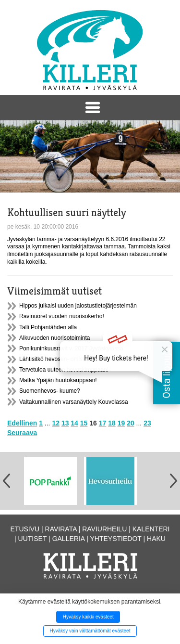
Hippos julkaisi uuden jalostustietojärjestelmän (78, 306)
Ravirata (61, 529)
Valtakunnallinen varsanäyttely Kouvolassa (74, 402)
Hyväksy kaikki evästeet (88, 617)
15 (84, 423)
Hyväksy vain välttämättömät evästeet (90, 631)
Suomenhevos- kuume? (50, 391)
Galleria (69, 539)
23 (147, 423)
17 (103, 423)
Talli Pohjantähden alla (48, 327)
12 (56, 423)
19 (121, 423)
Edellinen (22, 423)
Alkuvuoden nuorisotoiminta (54, 338)
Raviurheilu (104, 529)
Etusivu (25, 529)
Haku (156, 539)
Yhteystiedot (116, 539)
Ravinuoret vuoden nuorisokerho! (62, 316)
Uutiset (33, 539)
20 (131, 423)
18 (112, 423)
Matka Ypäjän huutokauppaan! (58, 380)
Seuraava (22, 433)
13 (65, 423)
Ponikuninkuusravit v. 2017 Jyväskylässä (71, 348)
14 (74, 423)
